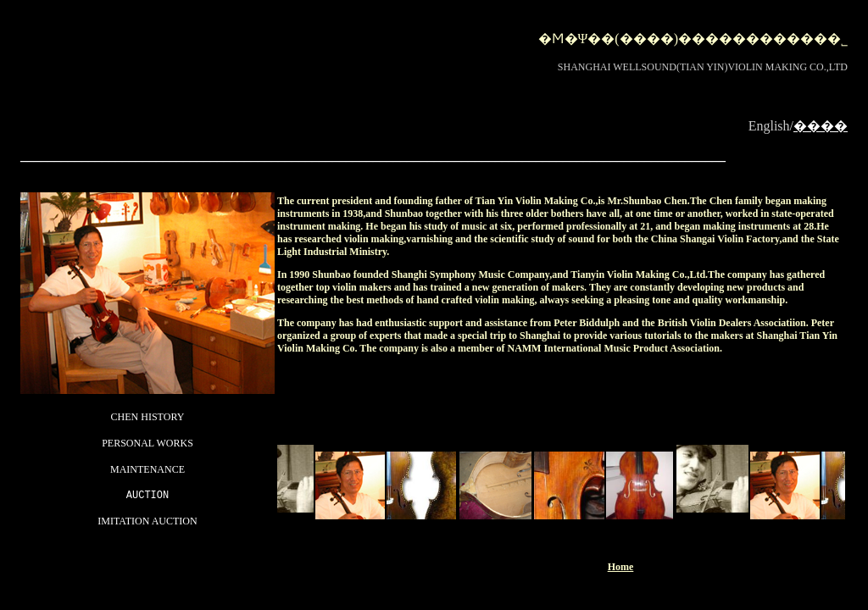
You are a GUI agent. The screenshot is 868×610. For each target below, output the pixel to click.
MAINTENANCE (147, 469)
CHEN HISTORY (148, 416)
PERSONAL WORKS (147, 442)
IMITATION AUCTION (147, 523)
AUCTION (147, 496)
